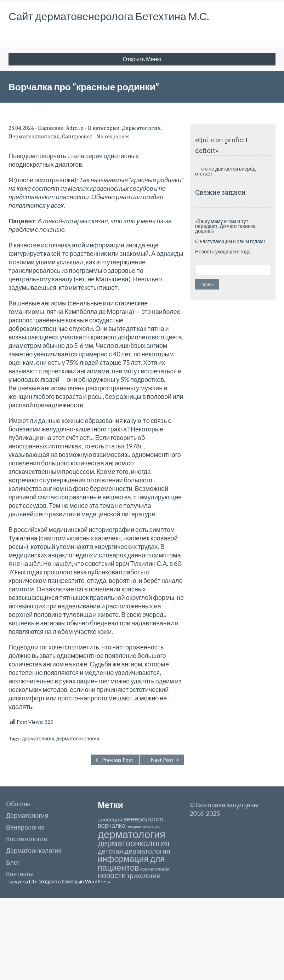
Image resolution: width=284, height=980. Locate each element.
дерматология (38, 738)
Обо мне (18, 804)
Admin (75, 128)
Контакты (20, 874)
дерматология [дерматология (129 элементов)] (132, 834)
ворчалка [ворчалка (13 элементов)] (112, 825)
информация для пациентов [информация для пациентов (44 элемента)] (131, 863)
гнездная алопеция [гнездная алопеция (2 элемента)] (143, 826)
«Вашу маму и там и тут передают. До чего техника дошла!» (225, 226)
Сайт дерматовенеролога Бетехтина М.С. (109, 16)
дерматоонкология (78, 738)
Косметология (27, 839)
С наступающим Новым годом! (230, 241)
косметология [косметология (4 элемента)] (155, 869)
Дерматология (141, 128)
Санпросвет (77, 136)
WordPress (97, 881)
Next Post (162, 760)
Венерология (25, 827)
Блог (13, 862)
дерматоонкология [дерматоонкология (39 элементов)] (134, 843)
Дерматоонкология (34, 136)
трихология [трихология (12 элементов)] (144, 876)
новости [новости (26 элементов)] (112, 875)
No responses (113, 136)
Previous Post (118, 760)
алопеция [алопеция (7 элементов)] (110, 819)
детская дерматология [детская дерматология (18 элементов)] (134, 851)
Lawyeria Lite (24, 881)
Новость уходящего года (223, 251)
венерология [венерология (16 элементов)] (143, 819)
